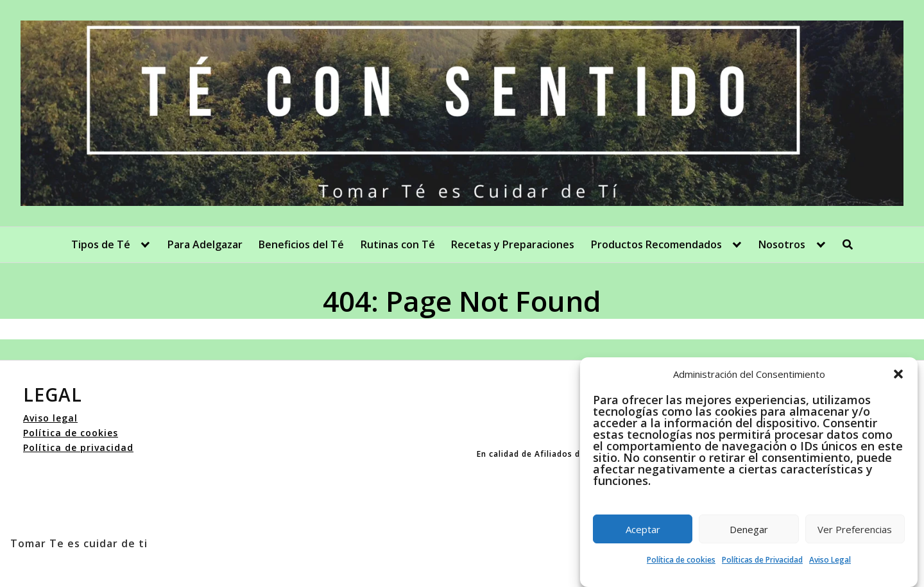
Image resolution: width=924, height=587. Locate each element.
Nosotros (782, 244)
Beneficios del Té (301, 244)
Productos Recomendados (656, 244)
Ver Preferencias (855, 529)
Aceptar (643, 529)
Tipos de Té (101, 244)
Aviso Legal (830, 560)
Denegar (749, 529)
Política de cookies (681, 560)
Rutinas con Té (398, 244)
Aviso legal (50, 418)
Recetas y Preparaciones (513, 244)
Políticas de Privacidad (762, 560)
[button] (898, 374)
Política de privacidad (78, 447)
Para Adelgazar (205, 244)
